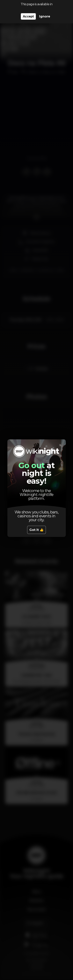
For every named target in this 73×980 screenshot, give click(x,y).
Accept (28, 16)
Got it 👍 (36, 530)
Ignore (45, 16)
